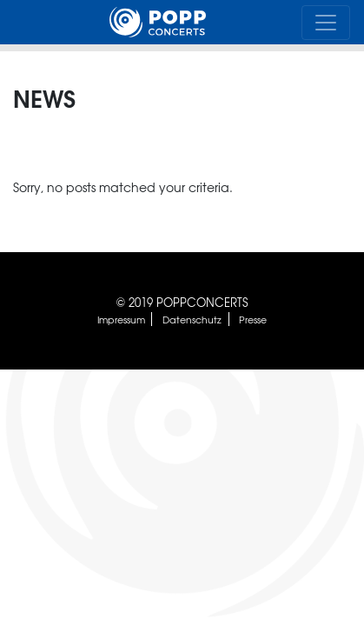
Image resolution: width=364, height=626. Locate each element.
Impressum (121, 319)
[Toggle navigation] (326, 23)
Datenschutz (192, 319)
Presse (253, 319)
